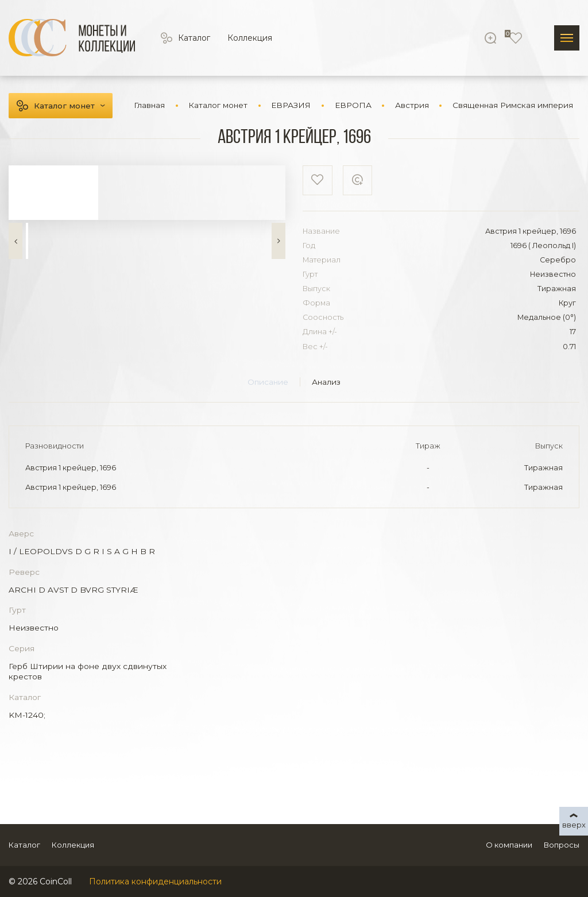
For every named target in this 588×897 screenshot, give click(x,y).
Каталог (194, 38)
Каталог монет (64, 106)
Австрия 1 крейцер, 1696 (71, 468)
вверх (574, 825)
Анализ (326, 382)
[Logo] (72, 38)
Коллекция (250, 38)
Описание (268, 382)
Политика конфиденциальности (155, 881)
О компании (509, 845)
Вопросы (562, 845)
